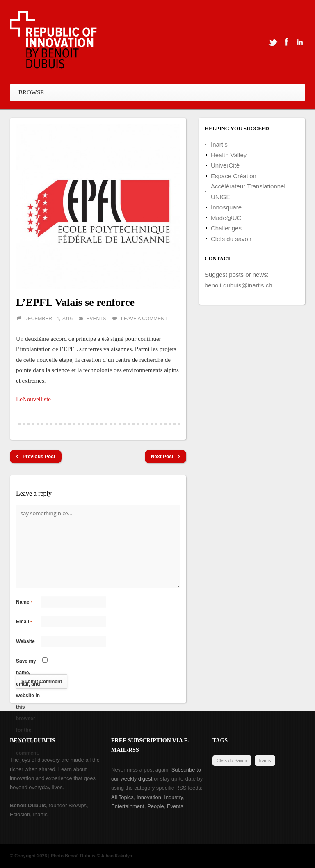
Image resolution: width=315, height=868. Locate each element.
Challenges (226, 228)
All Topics (122, 797)
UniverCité (225, 165)
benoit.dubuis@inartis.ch (239, 285)
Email (24, 622)
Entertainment (128, 806)
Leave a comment (144, 319)
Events (96, 319)
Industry (173, 797)
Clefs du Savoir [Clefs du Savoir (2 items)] (232, 760)
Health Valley (229, 155)
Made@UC (226, 218)
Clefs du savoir (231, 239)
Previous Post (36, 457)
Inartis (219, 144)
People (155, 806)
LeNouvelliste (33, 399)
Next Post (165, 457)
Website (25, 641)
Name (24, 602)
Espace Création (234, 176)
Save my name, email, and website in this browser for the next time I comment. (28, 662)
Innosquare (226, 207)
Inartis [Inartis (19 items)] (265, 760)
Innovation (149, 797)
